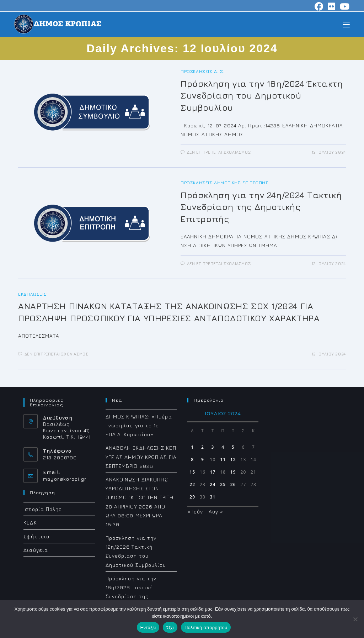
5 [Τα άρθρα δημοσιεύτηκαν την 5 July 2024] (233, 447)
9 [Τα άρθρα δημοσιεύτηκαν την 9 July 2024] (203, 460)
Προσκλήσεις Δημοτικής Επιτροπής (225, 183)
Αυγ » (216, 512)
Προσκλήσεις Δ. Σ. (202, 71)
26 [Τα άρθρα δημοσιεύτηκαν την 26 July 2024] (233, 484)
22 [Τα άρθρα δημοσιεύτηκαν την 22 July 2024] (192, 484)
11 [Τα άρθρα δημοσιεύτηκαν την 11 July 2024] (223, 460)
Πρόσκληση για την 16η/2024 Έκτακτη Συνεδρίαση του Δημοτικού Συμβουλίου (262, 96)
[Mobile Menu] (346, 24)
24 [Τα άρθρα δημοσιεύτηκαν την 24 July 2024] (213, 484)
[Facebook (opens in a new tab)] (319, 6)
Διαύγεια (36, 550)
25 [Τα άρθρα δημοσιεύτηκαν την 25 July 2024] (223, 484)
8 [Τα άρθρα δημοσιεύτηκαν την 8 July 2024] (192, 460)
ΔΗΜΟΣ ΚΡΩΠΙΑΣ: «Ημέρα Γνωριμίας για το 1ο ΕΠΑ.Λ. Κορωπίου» (139, 425)
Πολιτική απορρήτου (206, 628)
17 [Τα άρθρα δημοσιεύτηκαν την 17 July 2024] (213, 472)
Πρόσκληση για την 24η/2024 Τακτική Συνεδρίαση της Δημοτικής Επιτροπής (261, 207)
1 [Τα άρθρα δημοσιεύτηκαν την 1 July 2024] (192, 447)
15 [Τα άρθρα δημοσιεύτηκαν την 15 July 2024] (192, 472)
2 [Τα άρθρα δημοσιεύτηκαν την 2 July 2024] (203, 447)
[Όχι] (355, 619)
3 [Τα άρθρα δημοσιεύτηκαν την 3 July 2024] (213, 447)
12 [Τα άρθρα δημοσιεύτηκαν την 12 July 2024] (233, 460)
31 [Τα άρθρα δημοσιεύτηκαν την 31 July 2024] (213, 497)
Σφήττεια (37, 536)
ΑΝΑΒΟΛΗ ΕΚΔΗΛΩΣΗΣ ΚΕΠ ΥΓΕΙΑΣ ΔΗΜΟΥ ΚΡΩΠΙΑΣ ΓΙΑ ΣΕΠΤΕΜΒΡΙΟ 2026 (141, 457)
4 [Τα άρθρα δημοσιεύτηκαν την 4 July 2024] (223, 447)
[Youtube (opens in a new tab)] (344, 6)
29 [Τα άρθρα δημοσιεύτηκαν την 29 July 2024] (192, 497)
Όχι (170, 628)
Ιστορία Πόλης (43, 509)
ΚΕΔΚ (30, 523)
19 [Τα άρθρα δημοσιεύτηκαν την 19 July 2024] (233, 472)
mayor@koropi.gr (65, 479)
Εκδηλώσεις (32, 294)
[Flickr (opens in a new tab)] (332, 6)
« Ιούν (195, 512)
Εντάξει (148, 628)
